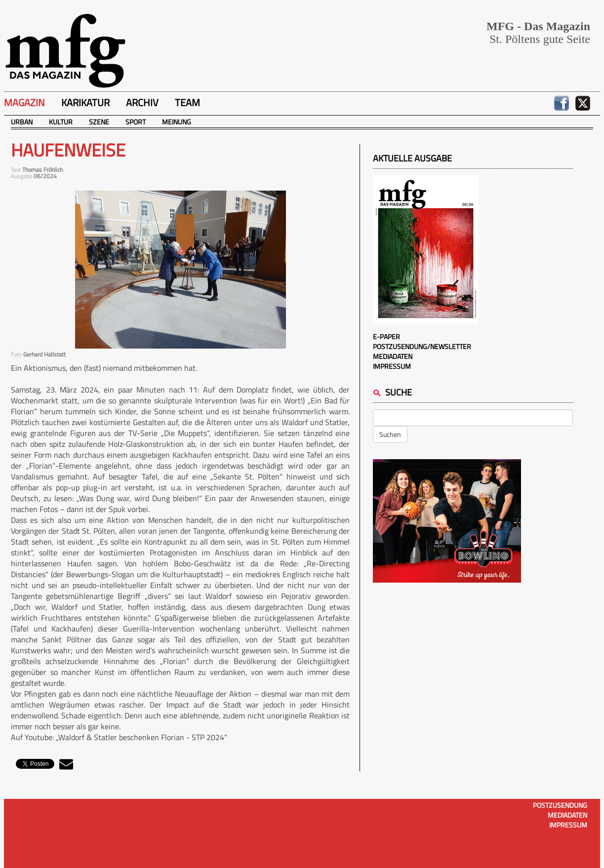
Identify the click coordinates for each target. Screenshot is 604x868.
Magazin (24, 102)
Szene (99, 122)
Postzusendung (560, 805)
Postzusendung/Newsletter (422, 346)
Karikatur (85, 102)
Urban (22, 122)
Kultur (61, 122)
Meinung (177, 122)
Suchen (390, 434)
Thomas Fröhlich (42, 170)
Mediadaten (393, 356)
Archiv (142, 102)
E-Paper (386, 336)
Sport (136, 122)
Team (187, 102)
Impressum (392, 366)
